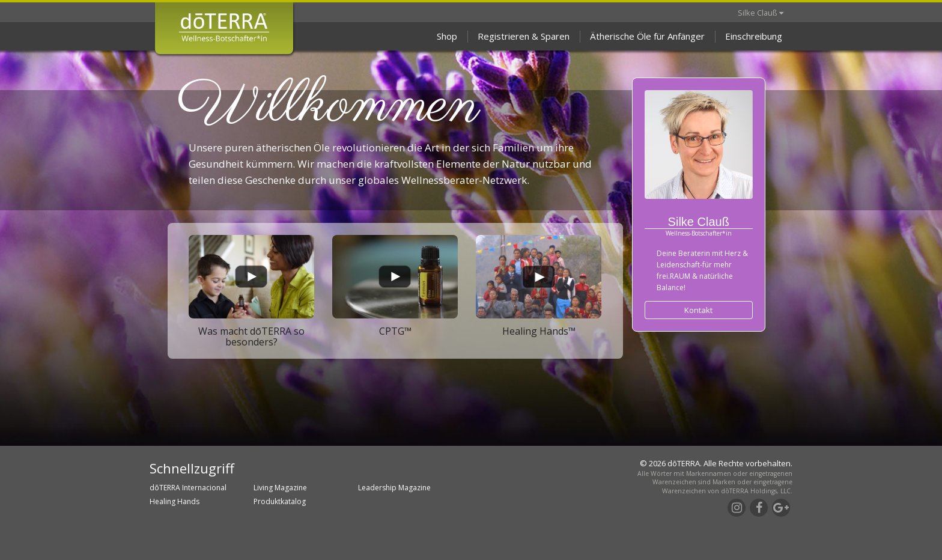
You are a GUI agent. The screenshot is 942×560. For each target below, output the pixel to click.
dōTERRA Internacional (188, 488)
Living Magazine (280, 488)
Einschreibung (754, 36)
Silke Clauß (761, 13)
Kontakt (698, 310)
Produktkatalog (280, 501)
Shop (447, 36)
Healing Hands (175, 501)
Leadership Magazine (394, 488)
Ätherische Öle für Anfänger (647, 36)
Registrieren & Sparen (524, 36)
